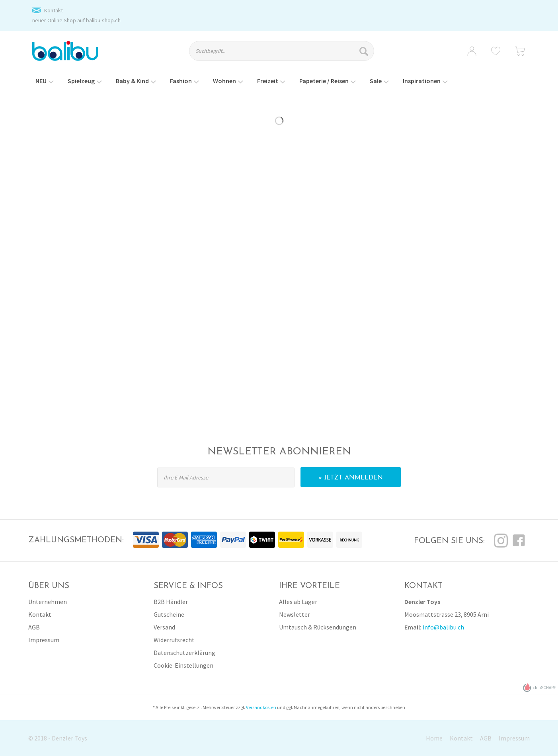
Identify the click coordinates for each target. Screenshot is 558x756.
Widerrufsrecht (174, 640)
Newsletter (295, 614)
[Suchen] (365, 51)
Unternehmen (48, 602)
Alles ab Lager (298, 602)
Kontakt (54, 10)
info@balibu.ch (443, 627)
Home (434, 738)
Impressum (44, 640)
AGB (34, 627)
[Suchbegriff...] (282, 51)
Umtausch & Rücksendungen (318, 627)
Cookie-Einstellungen (183, 665)
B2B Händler (171, 602)
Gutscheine (169, 614)
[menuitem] (289, 55)
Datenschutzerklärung (184, 653)
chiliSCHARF (539, 687)
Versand (164, 627)
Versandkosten (261, 707)
